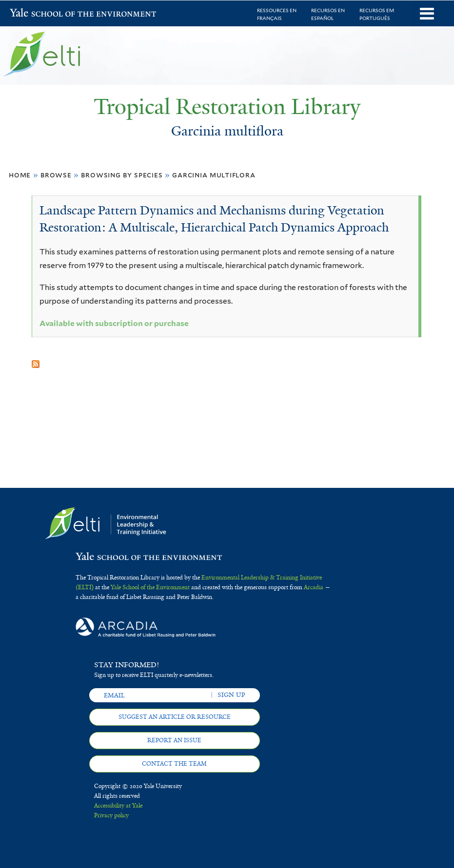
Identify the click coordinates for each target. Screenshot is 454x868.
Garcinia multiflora (214, 175)
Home (20, 175)
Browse (56, 175)
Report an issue (174, 740)
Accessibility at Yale (118, 806)
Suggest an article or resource (175, 717)
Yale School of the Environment (35, 14)
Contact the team (174, 764)
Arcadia (314, 587)
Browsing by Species (122, 175)
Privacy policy (111, 815)
